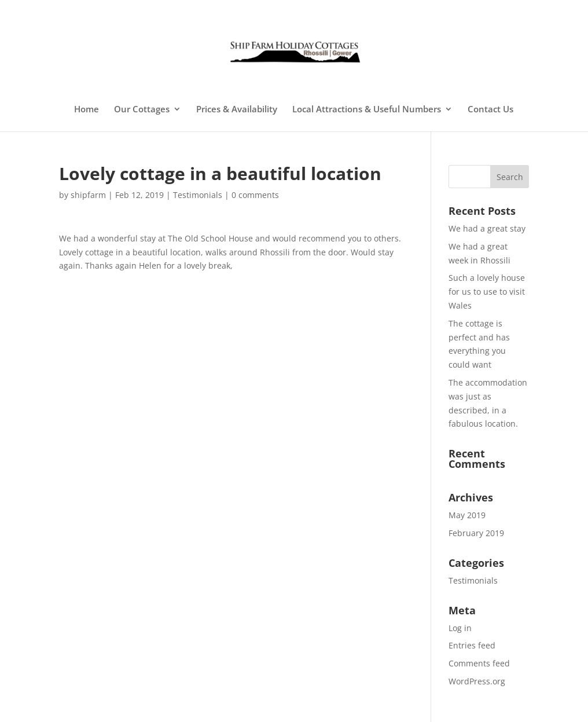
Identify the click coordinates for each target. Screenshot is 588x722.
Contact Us (490, 110)
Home (87, 110)
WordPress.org (477, 681)
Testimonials (198, 195)
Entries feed (472, 645)
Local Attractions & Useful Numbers (367, 110)
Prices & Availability (237, 110)
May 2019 (467, 515)
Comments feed (479, 663)
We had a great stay (487, 228)
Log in (460, 628)
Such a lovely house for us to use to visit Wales (487, 292)
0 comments (255, 195)
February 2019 (476, 533)
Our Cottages (142, 110)
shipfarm (88, 195)
